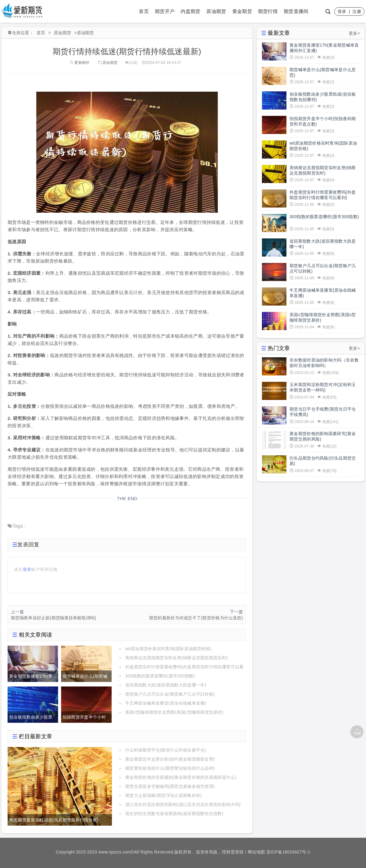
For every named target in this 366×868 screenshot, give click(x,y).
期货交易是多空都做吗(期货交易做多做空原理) (170, 786)
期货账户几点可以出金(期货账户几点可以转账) (170, 694)
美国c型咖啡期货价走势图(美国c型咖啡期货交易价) (174, 712)
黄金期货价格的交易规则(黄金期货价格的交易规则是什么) (181, 777)
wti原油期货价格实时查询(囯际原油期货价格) (168, 649)
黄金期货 (242, 11)
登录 (342, 11)
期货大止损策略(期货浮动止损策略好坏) (163, 795)
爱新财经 (80, 63)
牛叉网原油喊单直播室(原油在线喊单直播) (166, 703)
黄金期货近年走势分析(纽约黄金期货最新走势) (170, 759)
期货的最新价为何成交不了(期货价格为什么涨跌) (196, 618)
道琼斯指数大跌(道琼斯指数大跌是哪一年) (166, 685)
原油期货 (216, 11)
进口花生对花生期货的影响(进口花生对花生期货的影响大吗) (183, 804)
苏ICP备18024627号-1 (288, 852)
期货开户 (165, 11)
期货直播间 (296, 11)
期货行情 (268, 11)
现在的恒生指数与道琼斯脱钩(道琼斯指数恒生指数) (174, 814)
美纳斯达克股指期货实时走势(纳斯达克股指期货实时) (176, 658)
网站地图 (256, 852)
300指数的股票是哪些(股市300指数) (160, 676)
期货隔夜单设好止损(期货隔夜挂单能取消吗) (54, 618)
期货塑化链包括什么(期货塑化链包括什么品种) (170, 768)
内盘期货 (190, 11)
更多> (354, 33)
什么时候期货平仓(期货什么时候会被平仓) (166, 750)
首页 (144, 11)
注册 (357, 11)
